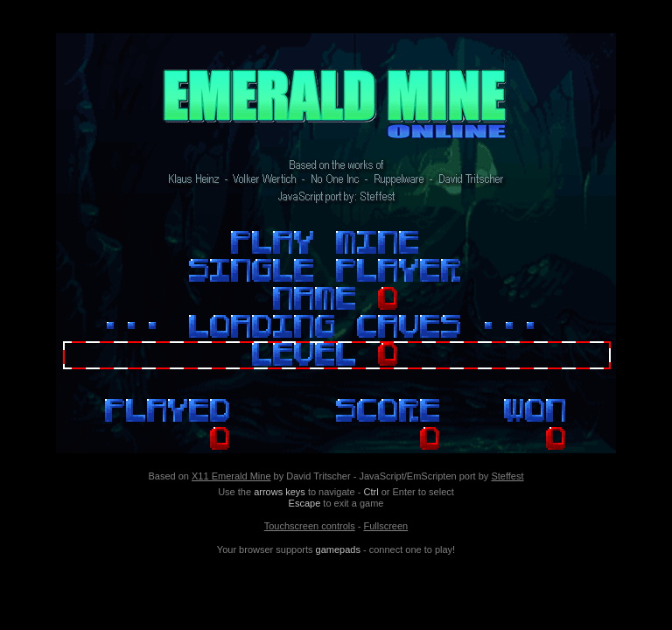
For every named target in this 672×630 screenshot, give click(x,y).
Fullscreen (385, 526)
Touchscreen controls (310, 526)
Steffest (507, 476)
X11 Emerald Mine (231, 476)
